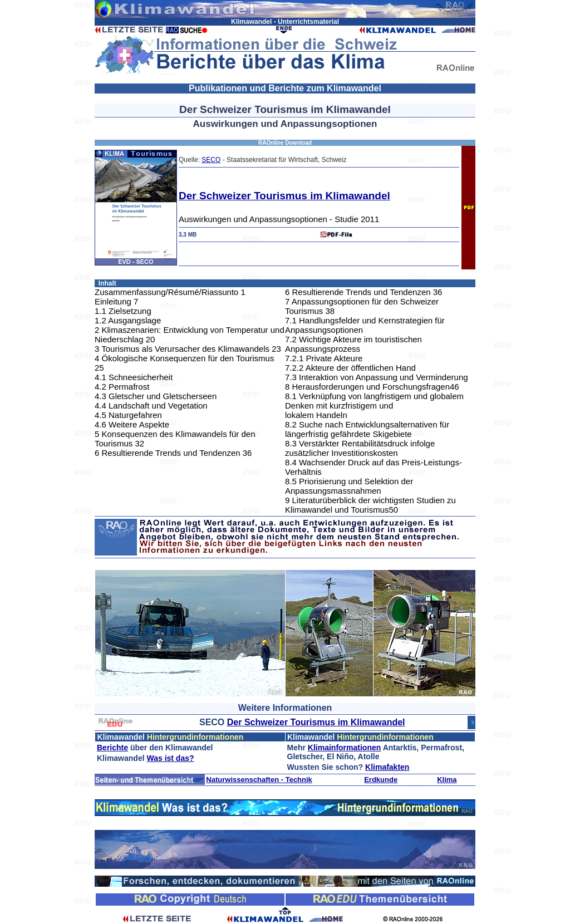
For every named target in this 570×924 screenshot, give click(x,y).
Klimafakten (387, 767)
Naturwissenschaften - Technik (259, 780)
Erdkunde (381, 780)
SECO (211, 160)
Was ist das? (170, 758)
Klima (447, 780)
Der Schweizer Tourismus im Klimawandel (284, 196)
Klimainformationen (344, 748)
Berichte (112, 748)
